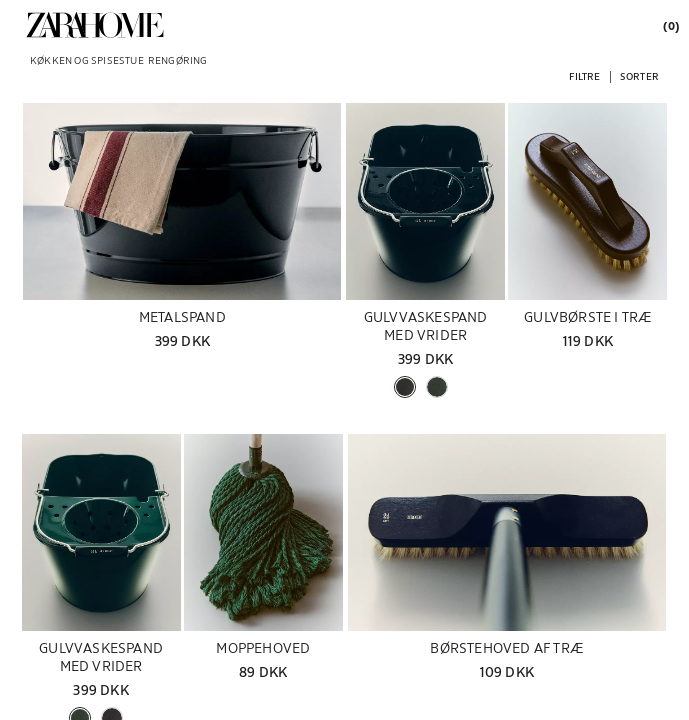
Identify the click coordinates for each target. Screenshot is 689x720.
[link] (95, 25)
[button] (584, 75)
